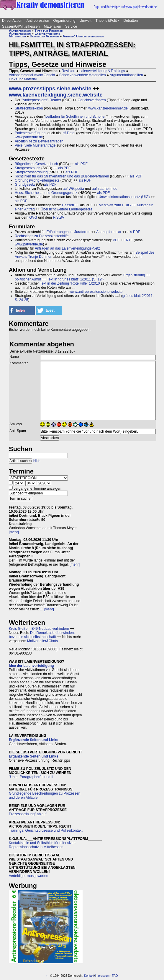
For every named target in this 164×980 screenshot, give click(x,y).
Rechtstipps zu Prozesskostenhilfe (42, 236)
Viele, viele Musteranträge (35, 145)
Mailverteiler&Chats (42, 641)
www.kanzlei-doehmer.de (108, 108)
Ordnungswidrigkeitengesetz (37, 180)
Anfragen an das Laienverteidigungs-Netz (67, 248)
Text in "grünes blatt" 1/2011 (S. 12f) (75, 279)
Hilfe (37, 461)
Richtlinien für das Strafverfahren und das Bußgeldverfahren (62, 176)
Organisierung (64, 21)
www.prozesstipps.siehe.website (50, 89)
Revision (68, 71)
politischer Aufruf (28, 279)
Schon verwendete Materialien (83, 75)
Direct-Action (12, 21)
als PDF (81, 164)
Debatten (131, 21)
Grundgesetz (25, 185)
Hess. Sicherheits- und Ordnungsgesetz (46, 193)
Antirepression (38, 21)
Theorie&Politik (108, 21)
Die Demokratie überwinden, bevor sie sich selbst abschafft (42, 635)
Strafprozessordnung (31, 172)
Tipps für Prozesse (49, 31)
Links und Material (23, 79)
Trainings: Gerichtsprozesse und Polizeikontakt (46, 830)
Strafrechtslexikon (29, 108)
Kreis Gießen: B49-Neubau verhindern (39, 629)
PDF (116, 240)
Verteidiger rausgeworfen (28, 876)
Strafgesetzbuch (28, 168)
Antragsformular (109, 232)
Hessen (68, 205)
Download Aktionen (44, 36)
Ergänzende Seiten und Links (33, 740)
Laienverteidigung (47, 34)
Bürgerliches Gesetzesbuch (36, 164)
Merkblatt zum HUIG (115, 205)
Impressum (102, 976)
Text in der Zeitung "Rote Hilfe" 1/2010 (70, 283)
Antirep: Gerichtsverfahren (83, 36)
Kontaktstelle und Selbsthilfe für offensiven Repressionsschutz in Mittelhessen (42, 845)
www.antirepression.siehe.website (96, 292)
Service (71, 26)
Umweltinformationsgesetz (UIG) (124, 197)
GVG (33, 217)
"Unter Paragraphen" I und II (31, 777)
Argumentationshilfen (126, 75)
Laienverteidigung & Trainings (102, 71)
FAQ (115, 976)
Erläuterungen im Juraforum (68, 232)
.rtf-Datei (68, 133)
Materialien (52, 26)
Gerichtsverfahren (92, 100)
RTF (129, 240)
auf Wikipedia (73, 189)
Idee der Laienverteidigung (31, 666)
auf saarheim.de (105, 189)
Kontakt (89, 976)
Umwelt (86, 21)
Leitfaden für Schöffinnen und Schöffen (76, 117)
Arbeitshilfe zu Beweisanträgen (39, 141)
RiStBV (59, 217)
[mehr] (14, 532)
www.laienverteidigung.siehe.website (56, 95)
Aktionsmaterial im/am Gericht (32, 75)
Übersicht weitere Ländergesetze (67, 209)
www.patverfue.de (29, 137)
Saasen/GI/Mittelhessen (21, 26)
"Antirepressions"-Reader (41, 100)
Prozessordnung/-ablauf (28, 814)
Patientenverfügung (30, 133)
